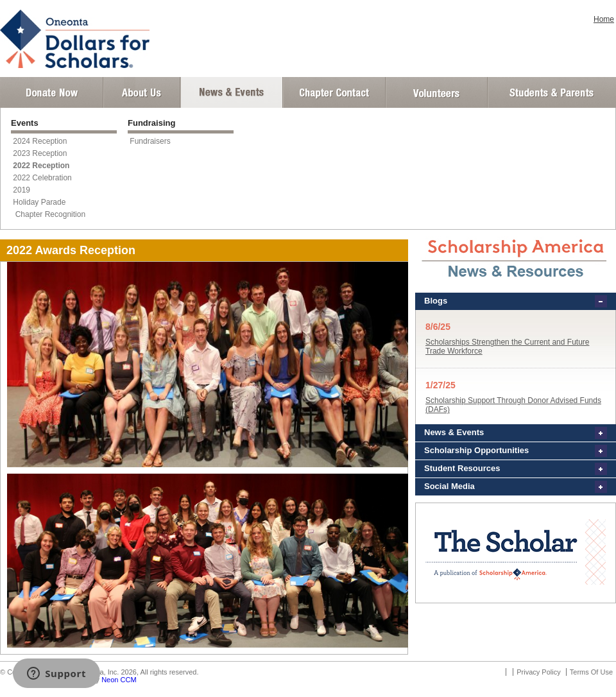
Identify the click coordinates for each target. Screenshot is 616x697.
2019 (21, 190)
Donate (52, 92)
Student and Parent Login (551, 92)
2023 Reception (40, 153)
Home (604, 19)
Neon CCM (119, 680)
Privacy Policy (538, 672)
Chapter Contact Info (334, 92)
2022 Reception (41, 166)
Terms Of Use (591, 672)
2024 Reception (40, 141)
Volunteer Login (436, 92)
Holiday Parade (39, 202)
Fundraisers (150, 141)
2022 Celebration (42, 178)
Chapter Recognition (49, 214)
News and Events (232, 92)
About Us (142, 92)
